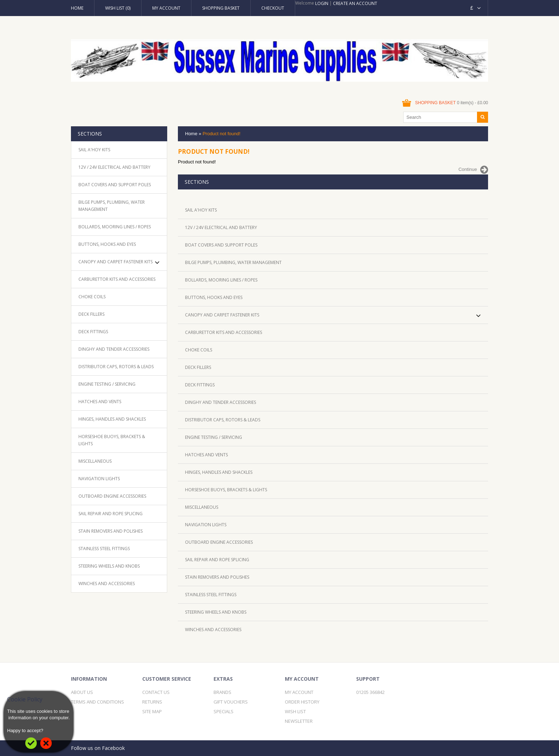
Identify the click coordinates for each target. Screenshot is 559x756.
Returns (152, 702)
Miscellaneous (95, 461)
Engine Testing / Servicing (107, 384)
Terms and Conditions (98, 702)
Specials (224, 711)
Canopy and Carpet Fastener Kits (116, 262)
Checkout (273, 8)
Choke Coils (92, 297)
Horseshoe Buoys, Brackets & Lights (112, 440)
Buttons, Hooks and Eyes (107, 244)
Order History (302, 702)
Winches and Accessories (107, 584)
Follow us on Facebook (98, 748)
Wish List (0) (118, 8)
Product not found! (221, 134)
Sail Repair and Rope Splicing (111, 514)
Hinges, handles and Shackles (112, 419)
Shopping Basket (221, 8)
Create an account (355, 3)
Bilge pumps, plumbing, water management (112, 206)
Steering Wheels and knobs (109, 566)
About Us (82, 692)
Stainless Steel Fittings (104, 549)
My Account (166, 8)
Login (322, 3)
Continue (473, 170)
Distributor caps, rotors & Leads (116, 367)
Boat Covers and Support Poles (115, 185)
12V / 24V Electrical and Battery (114, 167)
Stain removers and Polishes (111, 531)
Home (77, 8)
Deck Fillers (91, 314)
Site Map (152, 711)
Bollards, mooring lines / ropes (115, 227)
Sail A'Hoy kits (94, 150)
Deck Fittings (93, 332)
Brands (222, 692)
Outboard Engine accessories (112, 496)
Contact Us (156, 692)
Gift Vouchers (231, 702)
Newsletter (299, 721)
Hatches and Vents (100, 402)
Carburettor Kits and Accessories (117, 279)
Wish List (295, 711)
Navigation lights (99, 479)
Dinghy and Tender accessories (114, 349)
